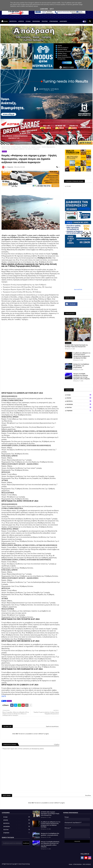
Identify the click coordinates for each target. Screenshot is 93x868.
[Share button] (31, 705)
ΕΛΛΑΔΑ (28, 21)
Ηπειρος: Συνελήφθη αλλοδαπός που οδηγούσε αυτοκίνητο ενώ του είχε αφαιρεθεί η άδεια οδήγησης (81, 376)
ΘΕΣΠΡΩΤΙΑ (13, 21)
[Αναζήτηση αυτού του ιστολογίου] (12, 843)
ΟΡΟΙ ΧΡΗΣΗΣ (87, 864)
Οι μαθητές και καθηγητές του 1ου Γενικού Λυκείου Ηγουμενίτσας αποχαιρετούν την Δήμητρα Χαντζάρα (82, 355)
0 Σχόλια (57, 744)
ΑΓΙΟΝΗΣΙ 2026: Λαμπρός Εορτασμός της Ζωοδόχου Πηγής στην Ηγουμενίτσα (76, 346)
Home (6, 21)
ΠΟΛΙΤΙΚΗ (45, 21)
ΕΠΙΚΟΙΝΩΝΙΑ (54, 21)
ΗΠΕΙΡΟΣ (21, 21)
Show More (88, 795)
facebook (73, 304)
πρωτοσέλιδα (78, 289)
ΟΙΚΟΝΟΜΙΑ (36, 21)
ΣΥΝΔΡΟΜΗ (79, 411)
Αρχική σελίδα (6, 147)
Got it (52, 9)
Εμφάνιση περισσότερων (52, 726)
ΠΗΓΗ (4, 696)
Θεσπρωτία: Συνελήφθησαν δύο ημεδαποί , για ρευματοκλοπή (81, 366)
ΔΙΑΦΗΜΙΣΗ (63, 21)
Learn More (44, 9)
